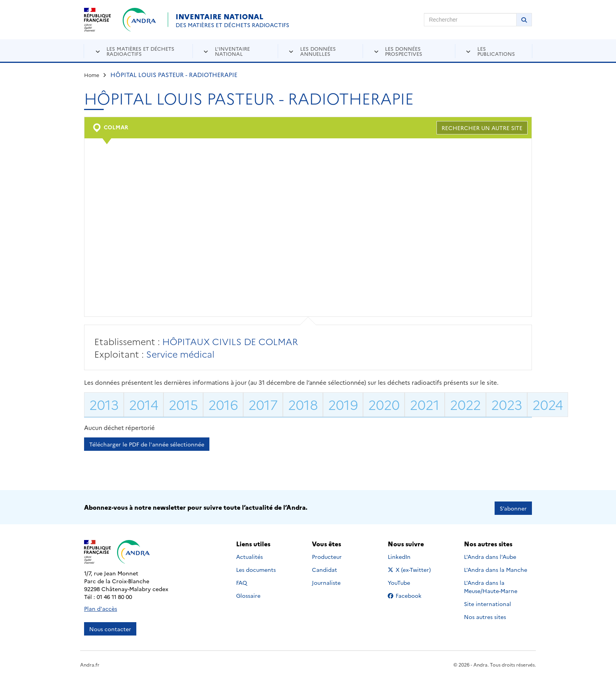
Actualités (249, 554)
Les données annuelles (318, 51)
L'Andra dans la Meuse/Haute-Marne (491, 584)
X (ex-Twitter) (411, 567)
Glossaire (248, 593)
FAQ (242, 580)
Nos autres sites (485, 614)
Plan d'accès (101, 606)
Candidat (324, 567)
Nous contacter (110, 627)
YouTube (408, 580)
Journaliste (326, 580)
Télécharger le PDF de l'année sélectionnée (147, 444)
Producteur (327, 554)
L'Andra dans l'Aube (490, 554)
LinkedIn (408, 554)
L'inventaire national (232, 51)
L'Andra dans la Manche (496, 567)
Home (92, 75)
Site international (488, 601)
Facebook (411, 593)
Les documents (256, 567)
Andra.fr (90, 662)
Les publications (496, 51)
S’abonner (513, 506)
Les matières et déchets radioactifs (140, 51)
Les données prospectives (404, 51)
